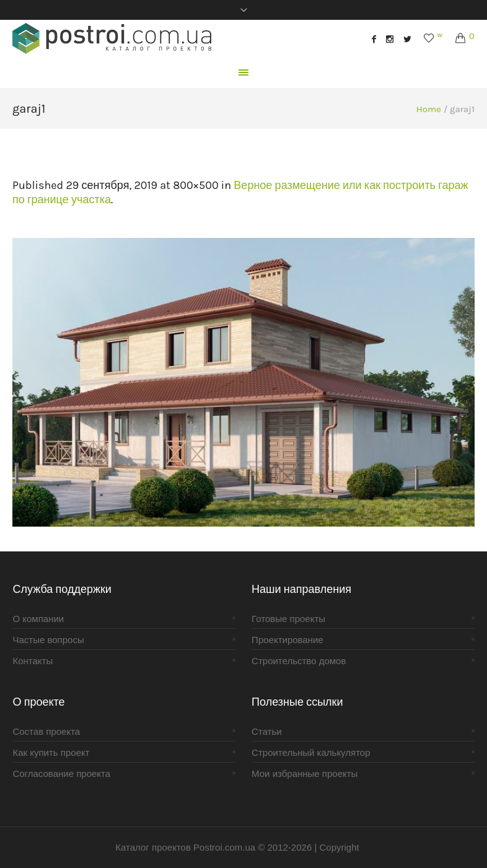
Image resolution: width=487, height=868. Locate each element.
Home (429, 109)
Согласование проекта (61, 774)
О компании (38, 619)
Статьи (267, 731)
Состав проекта (46, 731)
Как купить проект (51, 752)
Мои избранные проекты (305, 774)
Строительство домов (299, 661)
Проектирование (287, 640)
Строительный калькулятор (311, 752)
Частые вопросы (48, 640)
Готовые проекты (288, 619)
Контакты (33, 661)
